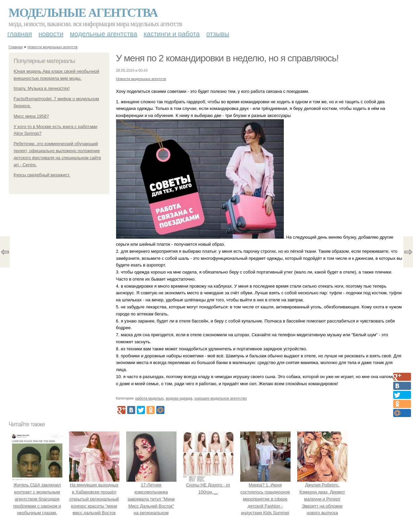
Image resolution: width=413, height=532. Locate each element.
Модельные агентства (83, 13)
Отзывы (218, 34)
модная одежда (179, 398)
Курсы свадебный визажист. (42, 175)
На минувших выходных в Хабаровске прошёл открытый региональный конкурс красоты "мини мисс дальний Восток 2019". (94, 499)
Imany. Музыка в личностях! (42, 88)
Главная (20, 34)
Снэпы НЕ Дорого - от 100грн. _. (208, 485)
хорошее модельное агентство (220, 398)
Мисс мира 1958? (31, 116)
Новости (51, 34)
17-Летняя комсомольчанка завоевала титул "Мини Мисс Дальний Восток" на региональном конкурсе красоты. (151, 499)
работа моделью (149, 398)
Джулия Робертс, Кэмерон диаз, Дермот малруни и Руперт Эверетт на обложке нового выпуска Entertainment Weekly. (322, 499)
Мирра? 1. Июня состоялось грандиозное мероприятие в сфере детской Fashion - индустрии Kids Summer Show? (265, 499)
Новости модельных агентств (53, 47)
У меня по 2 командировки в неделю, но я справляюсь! (227, 58)
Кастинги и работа (172, 34)
